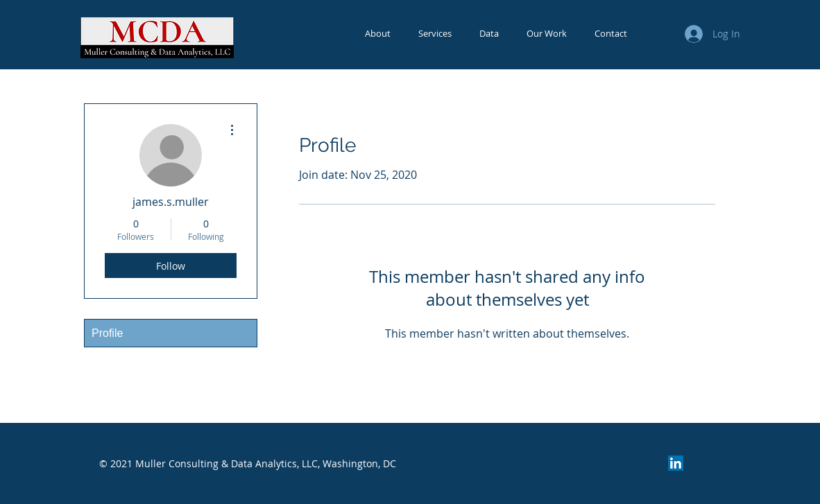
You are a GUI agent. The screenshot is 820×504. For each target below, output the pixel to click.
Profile (107, 333)
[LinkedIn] (676, 463)
